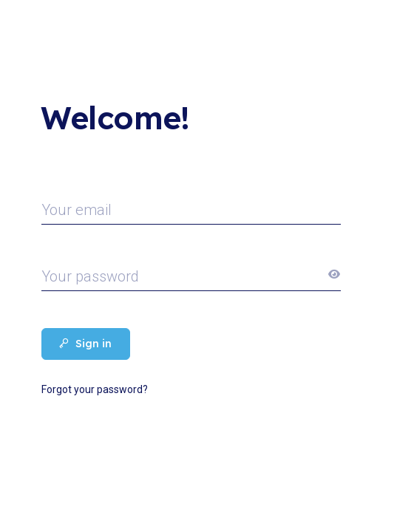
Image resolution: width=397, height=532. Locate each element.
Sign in (85, 344)
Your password (90, 276)
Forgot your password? (95, 389)
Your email (77, 210)
